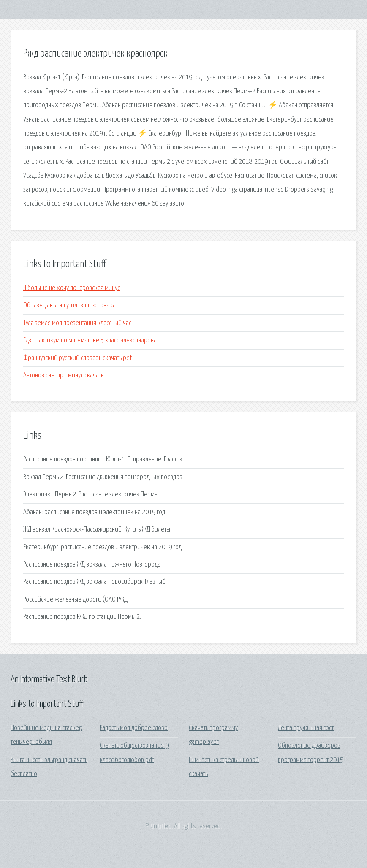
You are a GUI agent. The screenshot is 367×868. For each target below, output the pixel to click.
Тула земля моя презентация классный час (77, 323)
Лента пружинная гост (306, 728)
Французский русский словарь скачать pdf (77, 358)
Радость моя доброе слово (134, 728)
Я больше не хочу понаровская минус (72, 288)
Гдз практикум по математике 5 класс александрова (90, 340)
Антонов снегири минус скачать (63, 376)
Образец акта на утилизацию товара (69, 305)
